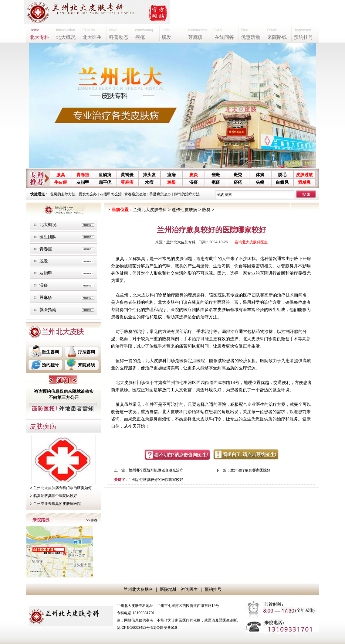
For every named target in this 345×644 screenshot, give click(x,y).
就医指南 (48, 310)
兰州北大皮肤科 (138, 589)
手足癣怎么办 (160, 194)
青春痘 (83, 175)
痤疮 (171, 175)
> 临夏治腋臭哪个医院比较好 (54, 496)
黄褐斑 (127, 175)
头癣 (260, 182)
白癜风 (282, 182)
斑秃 (238, 175)
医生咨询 (50, 352)
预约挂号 (50, 365)
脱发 (44, 261)
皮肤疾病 (43, 426)
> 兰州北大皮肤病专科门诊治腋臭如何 (61, 488)
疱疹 (216, 182)
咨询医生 (189, 589)
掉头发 (149, 175)
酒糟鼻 (304, 182)
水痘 (149, 182)
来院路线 (86, 365)
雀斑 (216, 175)
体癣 (260, 175)
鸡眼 (171, 182)
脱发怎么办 (88, 194)
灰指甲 (83, 182)
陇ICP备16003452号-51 (136, 628)
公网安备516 (167, 628)
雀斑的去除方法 (63, 194)
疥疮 (238, 182)
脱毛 (282, 175)
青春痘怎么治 (135, 194)
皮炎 (194, 175)
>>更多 (92, 520)
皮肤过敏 (304, 175)
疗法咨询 (86, 352)
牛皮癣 (61, 182)
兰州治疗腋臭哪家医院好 (250, 470)
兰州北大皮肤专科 (150, 210)
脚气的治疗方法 (187, 194)
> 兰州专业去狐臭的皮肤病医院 (56, 504)
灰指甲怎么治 (111, 194)
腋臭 (61, 175)
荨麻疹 (127, 182)
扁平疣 (105, 182)
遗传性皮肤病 (184, 210)
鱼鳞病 (105, 175)
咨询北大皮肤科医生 (251, 242)
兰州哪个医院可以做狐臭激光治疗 (156, 470)
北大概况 (48, 224)
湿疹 (194, 182)
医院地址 (168, 589)
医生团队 (48, 237)
